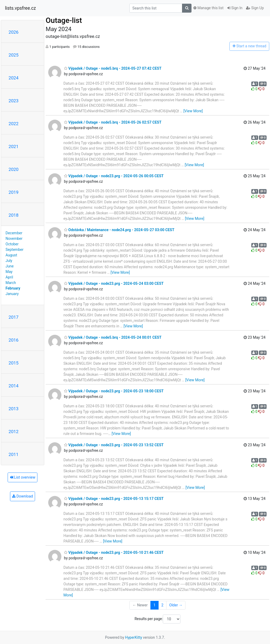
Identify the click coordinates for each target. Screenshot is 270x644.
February (13, 288)
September (14, 250)
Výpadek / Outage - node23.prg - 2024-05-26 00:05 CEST (114, 176)
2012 (14, 432)
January (12, 294)
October (12, 244)
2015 (14, 363)
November (14, 239)
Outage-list (64, 20)
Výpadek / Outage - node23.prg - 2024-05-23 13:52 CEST (114, 445)
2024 (14, 78)
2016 (14, 340)
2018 (14, 215)
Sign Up (255, 8)
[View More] (193, 111)
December (14, 233)
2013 (14, 409)
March (11, 283)
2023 (14, 101)
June (10, 266)
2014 (14, 386)
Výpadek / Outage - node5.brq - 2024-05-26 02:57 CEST (113, 122)
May (9, 272)
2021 (14, 146)
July (9, 261)
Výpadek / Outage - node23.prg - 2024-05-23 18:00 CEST (114, 391)
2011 (14, 454)
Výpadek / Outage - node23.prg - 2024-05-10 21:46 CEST (114, 552)
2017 (14, 317)
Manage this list (208, 8)
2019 (14, 192)
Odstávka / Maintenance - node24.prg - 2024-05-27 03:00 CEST (119, 230)
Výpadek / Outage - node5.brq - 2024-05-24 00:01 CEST (113, 337)
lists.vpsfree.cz (20, 8)
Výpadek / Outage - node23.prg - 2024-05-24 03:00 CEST (114, 283)
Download (23, 496)
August (11, 255)
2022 (14, 124)
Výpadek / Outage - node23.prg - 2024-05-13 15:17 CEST (114, 499)
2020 (14, 169)
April (9, 277)
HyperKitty (134, 637)
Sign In (235, 8)
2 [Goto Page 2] (162, 605)
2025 (14, 55)
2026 (14, 32)
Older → (176, 605)
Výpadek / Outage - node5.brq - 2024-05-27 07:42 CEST (113, 68)
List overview (23, 477)
